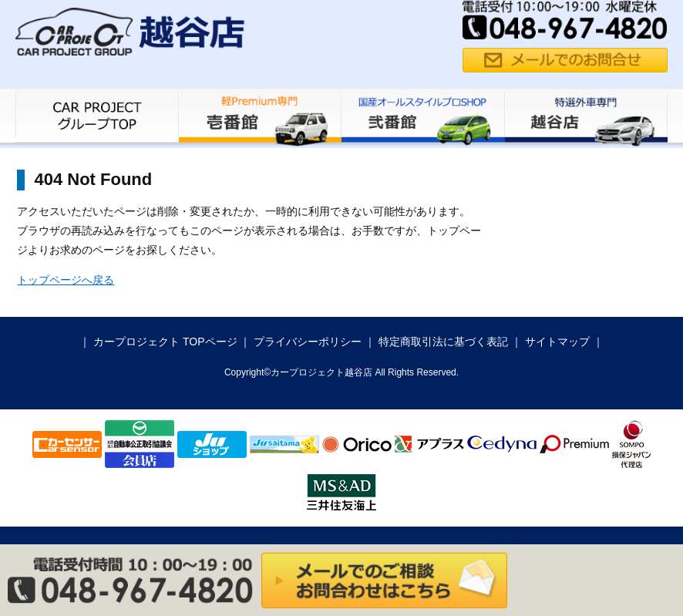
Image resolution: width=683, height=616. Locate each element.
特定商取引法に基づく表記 (443, 342)
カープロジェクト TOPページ (165, 342)
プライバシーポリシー (308, 342)
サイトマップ (557, 342)
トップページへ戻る (66, 280)
